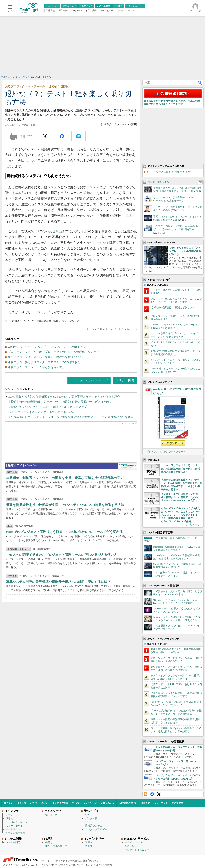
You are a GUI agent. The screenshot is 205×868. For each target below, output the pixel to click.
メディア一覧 (10, 865)
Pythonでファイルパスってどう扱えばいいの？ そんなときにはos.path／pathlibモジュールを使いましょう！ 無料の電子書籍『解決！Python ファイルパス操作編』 (181, 515)
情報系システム (94, 826)
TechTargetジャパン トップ (89, 380)
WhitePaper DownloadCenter (127, 466)
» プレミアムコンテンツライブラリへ (165, 452)
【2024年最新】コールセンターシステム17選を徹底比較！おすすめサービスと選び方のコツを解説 (71, 417)
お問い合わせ (108, 803)
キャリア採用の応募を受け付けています (168, 172)
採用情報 (107, 865)
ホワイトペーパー (135, 842)
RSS (145, 794)
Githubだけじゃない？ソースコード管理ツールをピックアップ (47, 407)
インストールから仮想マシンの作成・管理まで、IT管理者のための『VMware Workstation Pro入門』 (179, 497)
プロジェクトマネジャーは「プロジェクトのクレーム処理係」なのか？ (53, 352)
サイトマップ (161, 803)
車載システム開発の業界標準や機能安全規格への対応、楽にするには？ (58, 582)
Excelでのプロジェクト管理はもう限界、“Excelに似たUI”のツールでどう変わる (64, 532)
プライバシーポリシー (71, 865)
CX (87, 822)
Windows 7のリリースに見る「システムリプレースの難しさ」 (47, 347)
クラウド (10, 815)
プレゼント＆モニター (137, 850)
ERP (87, 815)
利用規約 (145, 803)
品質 (126, 291)
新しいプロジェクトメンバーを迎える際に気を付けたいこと (46, 357)
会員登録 (21, 803)
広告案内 (35, 865)
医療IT (89, 842)
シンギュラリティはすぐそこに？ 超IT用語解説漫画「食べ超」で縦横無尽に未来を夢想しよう (181, 469)
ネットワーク (13, 829)
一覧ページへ (195, 525)
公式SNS (24, 865)
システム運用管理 (15, 833)
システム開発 (125, 380)
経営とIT (50, 842)
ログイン (8, 803)
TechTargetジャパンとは (85, 803)
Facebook (152, 794)
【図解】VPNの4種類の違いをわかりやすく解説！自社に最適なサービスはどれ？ (60, 402)
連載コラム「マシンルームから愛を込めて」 (36, 367)
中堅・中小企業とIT (56, 846)
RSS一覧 (129, 846)
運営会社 (96, 865)
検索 (200, 83)
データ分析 (91, 818)
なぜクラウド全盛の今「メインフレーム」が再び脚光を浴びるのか (185, 251)
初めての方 (178, 803)
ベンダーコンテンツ (158, 182)
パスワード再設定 (39, 803)
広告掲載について (128, 803)
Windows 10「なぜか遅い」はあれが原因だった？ (177, 391)
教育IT (89, 846)
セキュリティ (53, 815)
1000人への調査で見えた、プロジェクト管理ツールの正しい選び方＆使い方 (62, 555)
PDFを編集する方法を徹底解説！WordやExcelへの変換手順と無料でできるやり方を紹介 (64, 397)
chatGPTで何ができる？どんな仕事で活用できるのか (41, 412)
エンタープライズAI (96, 829)
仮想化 (9, 818)
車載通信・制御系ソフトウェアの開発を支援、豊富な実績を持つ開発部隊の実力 (65, 478)
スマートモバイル (15, 826)
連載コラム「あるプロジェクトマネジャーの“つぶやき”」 (45, 362)
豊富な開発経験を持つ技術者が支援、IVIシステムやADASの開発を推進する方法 (65, 505)
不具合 (51, 231)
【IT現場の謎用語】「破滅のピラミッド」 (174, 308)
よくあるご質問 (60, 803)
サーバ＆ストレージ (17, 822)
